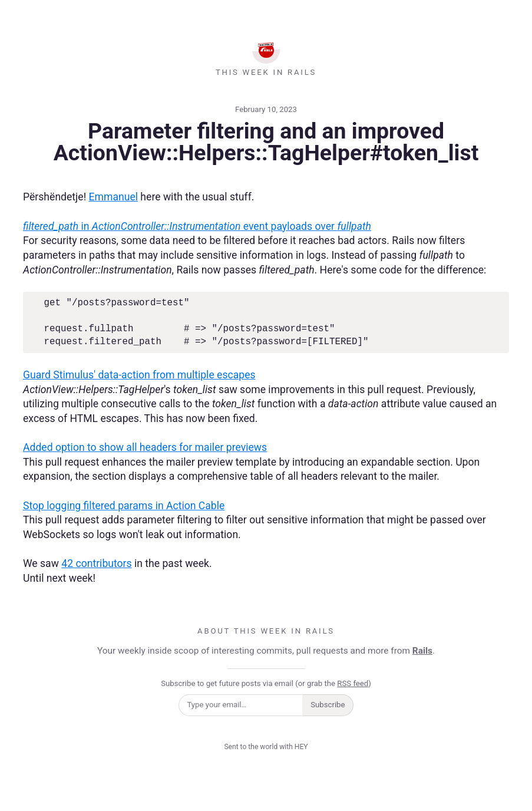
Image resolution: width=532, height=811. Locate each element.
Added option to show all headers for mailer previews (145, 447)
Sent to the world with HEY (266, 747)
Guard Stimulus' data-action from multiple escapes (139, 375)
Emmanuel (113, 197)
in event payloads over (197, 226)
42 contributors (96, 563)
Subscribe (328, 705)
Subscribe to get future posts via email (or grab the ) (266, 683)
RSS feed (353, 683)
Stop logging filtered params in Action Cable (124, 506)
